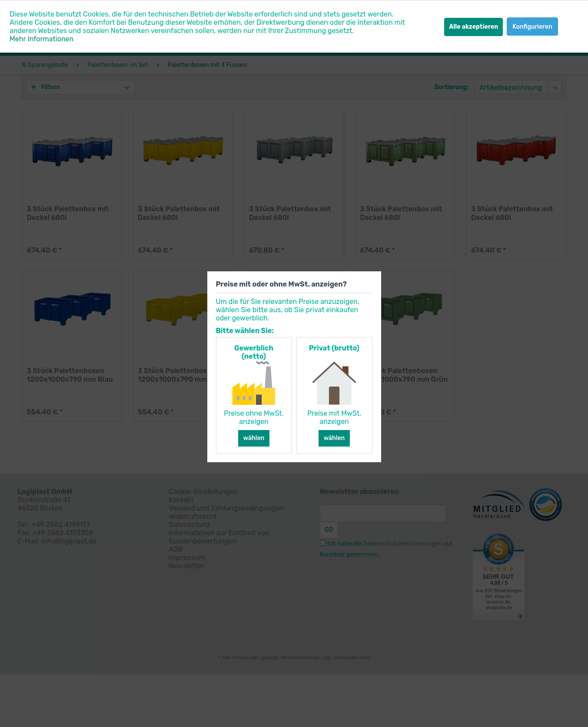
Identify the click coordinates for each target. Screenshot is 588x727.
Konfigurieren (532, 27)
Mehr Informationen (42, 39)
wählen (254, 438)
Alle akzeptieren (473, 27)
